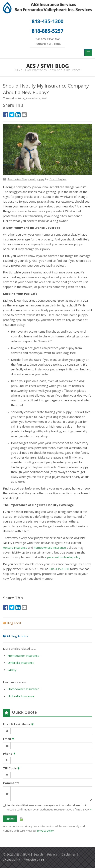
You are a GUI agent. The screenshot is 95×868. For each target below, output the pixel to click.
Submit (10, 819)
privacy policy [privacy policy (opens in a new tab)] (45, 831)
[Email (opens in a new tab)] (24, 115)
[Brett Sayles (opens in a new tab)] (58, 179)
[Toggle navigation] (88, 53)
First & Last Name (18, 724)
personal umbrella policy (64, 557)
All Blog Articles (15, 636)
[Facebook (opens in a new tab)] (6, 115)
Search (38, 854)
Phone (9, 754)
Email (9, 739)
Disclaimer (68, 854)
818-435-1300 (59, 569)
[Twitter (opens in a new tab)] (12, 115)
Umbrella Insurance (21, 663)
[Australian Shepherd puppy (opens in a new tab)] (26, 179)
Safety (12, 670)
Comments (11, 783)
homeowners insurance (50, 547)
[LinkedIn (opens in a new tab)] (18, 115)
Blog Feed (12, 623)
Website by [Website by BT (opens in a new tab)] (34, 859)
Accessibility (12, 859)
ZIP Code (11, 768)
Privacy (52, 854)
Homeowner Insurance (23, 656)
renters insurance (15, 547)
